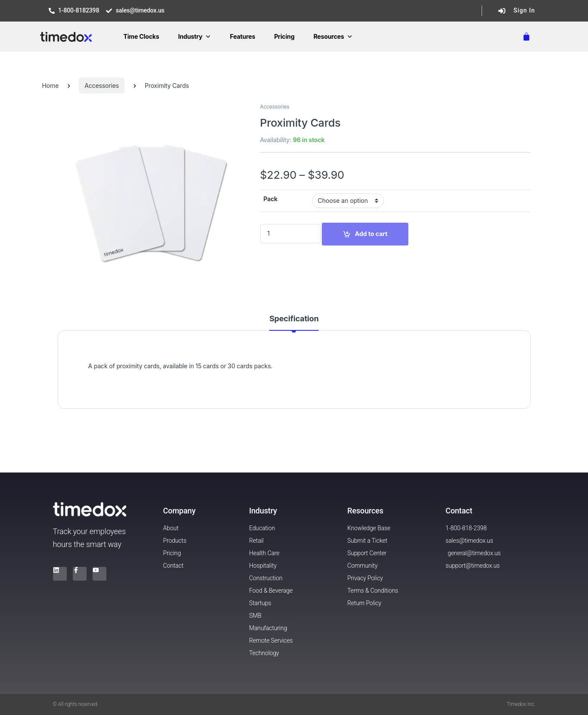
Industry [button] (194, 36)
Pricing (284, 36)
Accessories (102, 85)
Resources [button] (333, 36)
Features (243, 36)
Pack (271, 199)
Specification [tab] (294, 319)
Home (51, 85)
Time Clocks (141, 36)
